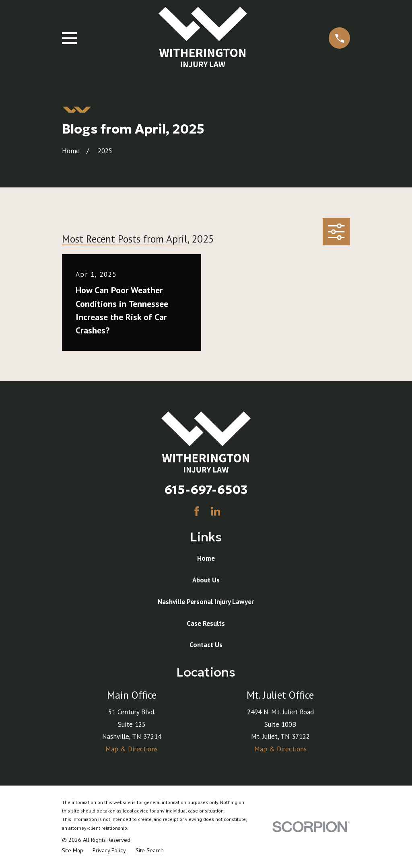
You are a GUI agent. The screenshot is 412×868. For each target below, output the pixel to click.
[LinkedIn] (216, 511)
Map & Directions (132, 749)
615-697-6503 (206, 490)
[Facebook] (197, 511)
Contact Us (206, 645)
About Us (206, 580)
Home (206, 558)
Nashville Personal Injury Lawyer (206, 602)
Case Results (206, 623)
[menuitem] (73, 851)
